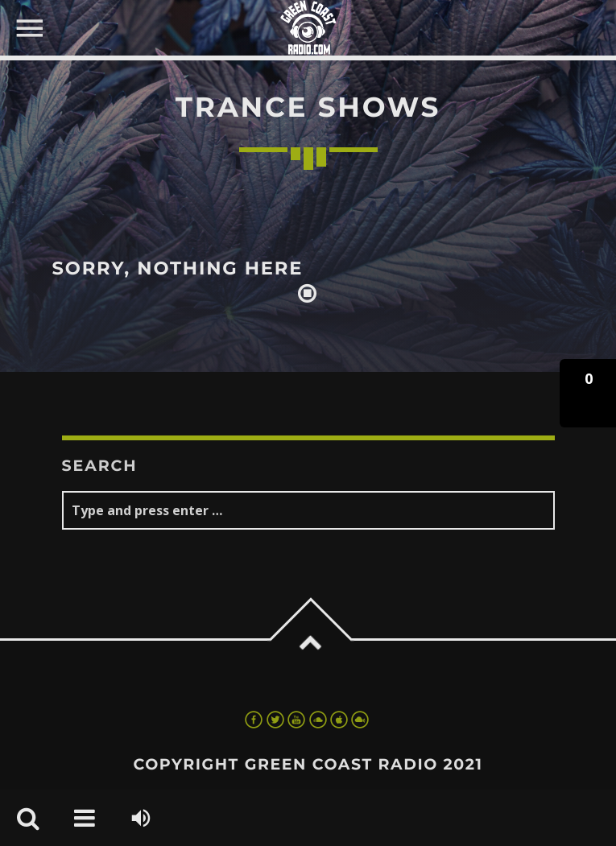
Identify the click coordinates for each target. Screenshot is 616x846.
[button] (588, 393)
